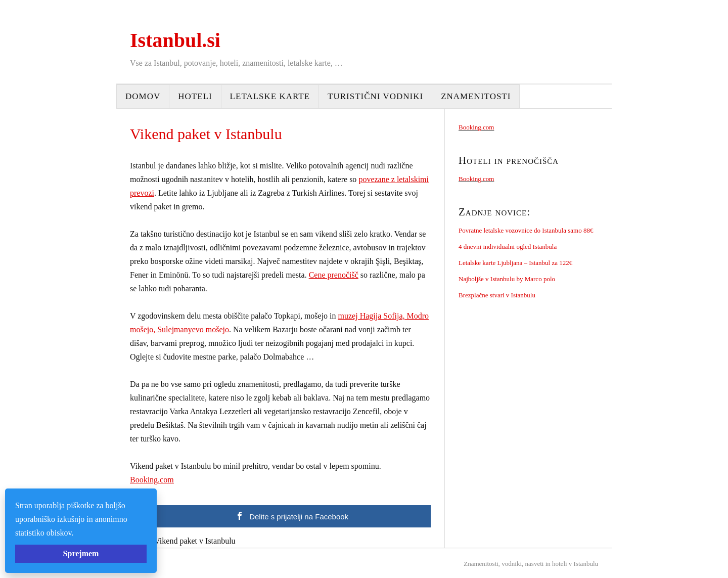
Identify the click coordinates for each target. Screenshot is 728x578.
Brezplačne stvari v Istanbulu (497, 295)
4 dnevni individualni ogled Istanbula (508, 247)
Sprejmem (81, 553)
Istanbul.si (175, 40)
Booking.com (152, 480)
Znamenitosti (476, 96)
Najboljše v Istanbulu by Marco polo (507, 279)
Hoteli (195, 96)
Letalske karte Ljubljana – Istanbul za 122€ (515, 263)
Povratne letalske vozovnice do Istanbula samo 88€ (526, 230)
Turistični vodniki (375, 96)
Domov (143, 96)
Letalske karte (270, 96)
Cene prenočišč (334, 275)
